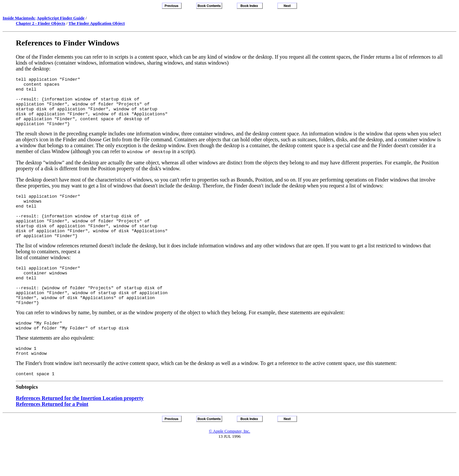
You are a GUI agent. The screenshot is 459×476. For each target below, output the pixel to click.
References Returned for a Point (52, 436)
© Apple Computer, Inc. (229, 463)
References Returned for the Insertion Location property (80, 430)
